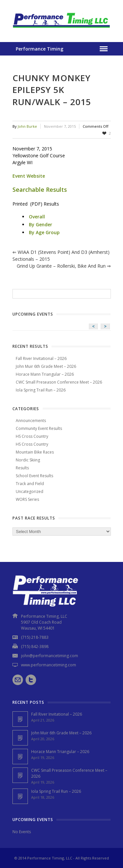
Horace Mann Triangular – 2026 (45, 374)
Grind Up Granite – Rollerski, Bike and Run (64, 266)
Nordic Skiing (28, 460)
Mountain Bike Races (35, 452)
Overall (37, 217)
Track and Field (30, 484)
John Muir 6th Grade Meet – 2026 (46, 366)
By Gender (41, 224)
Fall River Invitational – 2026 (41, 358)
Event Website (29, 176)
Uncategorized (30, 491)
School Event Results (34, 476)
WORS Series (27, 499)
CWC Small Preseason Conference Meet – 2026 (59, 382)
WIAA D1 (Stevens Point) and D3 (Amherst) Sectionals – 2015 (61, 256)
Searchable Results (40, 189)
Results (22, 468)
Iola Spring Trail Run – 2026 (41, 390)
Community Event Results (39, 428)
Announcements (31, 421)
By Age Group (44, 232)
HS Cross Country (32, 436)
